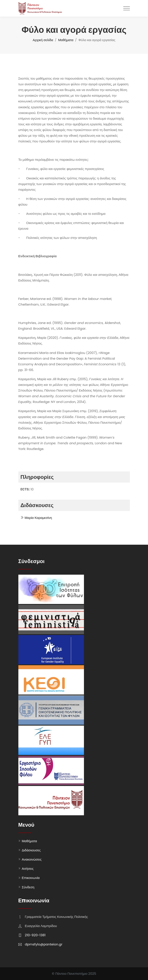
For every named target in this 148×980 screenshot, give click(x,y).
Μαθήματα (66, 40)
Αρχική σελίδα (43, 40)
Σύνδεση (28, 887)
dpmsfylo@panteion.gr (44, 944)
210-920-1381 (35, 935)
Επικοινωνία (31, 878)
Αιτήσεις (28, 869)
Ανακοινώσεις (32, 859)
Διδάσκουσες (31, 850)
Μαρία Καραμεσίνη (36, 518)
